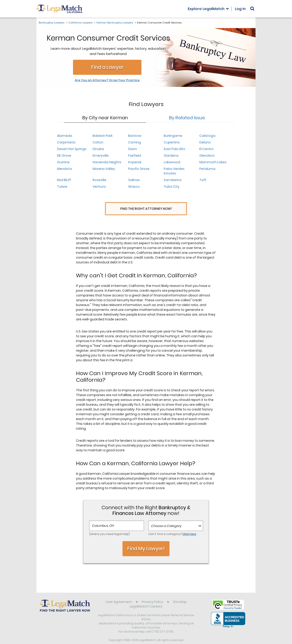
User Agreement (119, 593)
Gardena (171, 156)
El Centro (206, 149)
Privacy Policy (152, 593)
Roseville (99, 180)
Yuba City (172, 187)
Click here (189, 526)
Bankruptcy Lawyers (52, 23)
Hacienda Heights (107, 162)
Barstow (135, 136)
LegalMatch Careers (146, 598)
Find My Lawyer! (146, 540)
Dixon (133, 149)
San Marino (173, 180)
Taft (203, 180)
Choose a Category (166, 517)
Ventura (99, 187)
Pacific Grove (139, 169)
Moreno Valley (104, 169)
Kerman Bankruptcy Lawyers (115, 23)
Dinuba (98, 149)
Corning (135, 142)
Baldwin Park (103, 136)
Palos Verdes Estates (174, 171)
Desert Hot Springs (72, 149)
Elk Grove (64, 156)
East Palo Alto (175, 149)
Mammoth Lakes (213, 162)
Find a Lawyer (107, 67)
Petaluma (207, 169)
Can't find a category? (172, 526)
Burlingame (173, 136)
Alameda (65, 136)
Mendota (64, 169)
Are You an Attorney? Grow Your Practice (107, 80)
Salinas (134, 180)
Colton (98, 142)
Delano (205, 142)
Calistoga (207, 136)
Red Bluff (64, 180)
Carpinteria (66, 142)
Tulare (62, 187)
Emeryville (101, 156)
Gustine (63, 162)
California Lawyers (80, 23)
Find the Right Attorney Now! (146, 209)
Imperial (135, 162)
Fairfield (135, 156)
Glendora (207, 156)
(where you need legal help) (109, 526)
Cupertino (172, 142)
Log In (240, 9)
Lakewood (172, 162)
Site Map (180, 593)
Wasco (134, 187)
